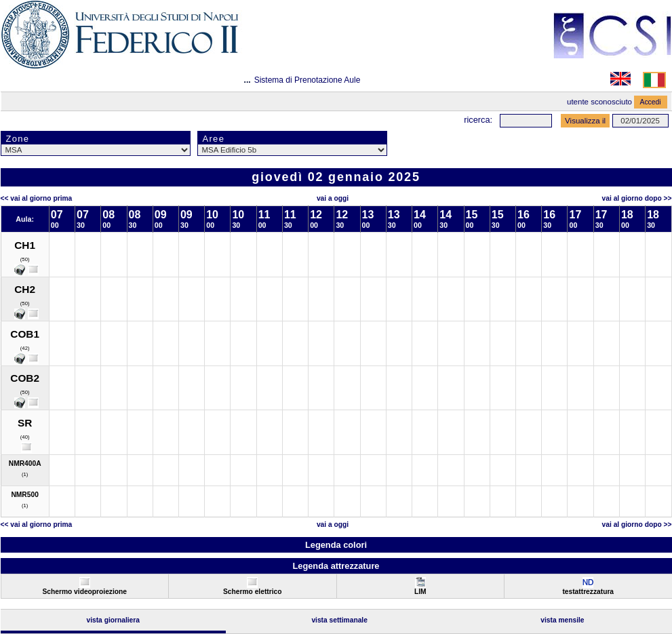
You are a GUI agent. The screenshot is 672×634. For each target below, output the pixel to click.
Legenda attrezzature (336, 566)
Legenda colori (336, 545)
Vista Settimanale (339, 620)
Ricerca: (478, 120)
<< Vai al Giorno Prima (37, 198)
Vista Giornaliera (113, 620)
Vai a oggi (333, 198)
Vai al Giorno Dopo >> (637, 198)
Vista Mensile (562, 620)
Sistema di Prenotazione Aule (308, 80)
